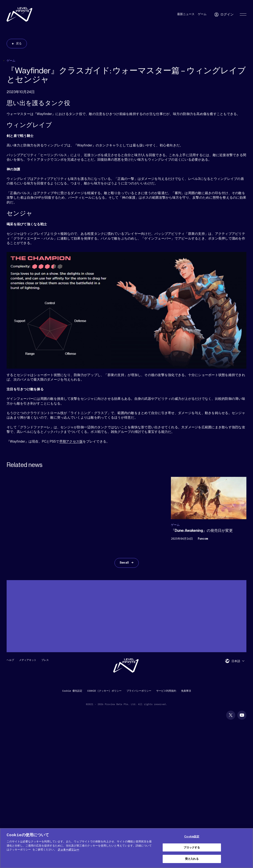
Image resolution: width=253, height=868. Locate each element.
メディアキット (28, 660)
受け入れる (192, 859)
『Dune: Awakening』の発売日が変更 (202, 531)
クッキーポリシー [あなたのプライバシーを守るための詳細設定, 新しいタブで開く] (68, 850)
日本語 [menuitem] (236, 661)
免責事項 (186, 691)
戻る (19, 44)
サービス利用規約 (166, 691)
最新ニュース (186, 14)
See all (124, 563)
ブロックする (192, 847)
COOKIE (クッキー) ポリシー (104, 691)
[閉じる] (246, 848)
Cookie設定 (192, 837)
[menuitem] (238, 661)
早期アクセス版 (71, 442)
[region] (126, 848)
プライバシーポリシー (139, 691)
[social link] (231, 715)
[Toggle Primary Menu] (243, 14)
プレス (45, 660)
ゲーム (202, 14)
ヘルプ (10, 660)
